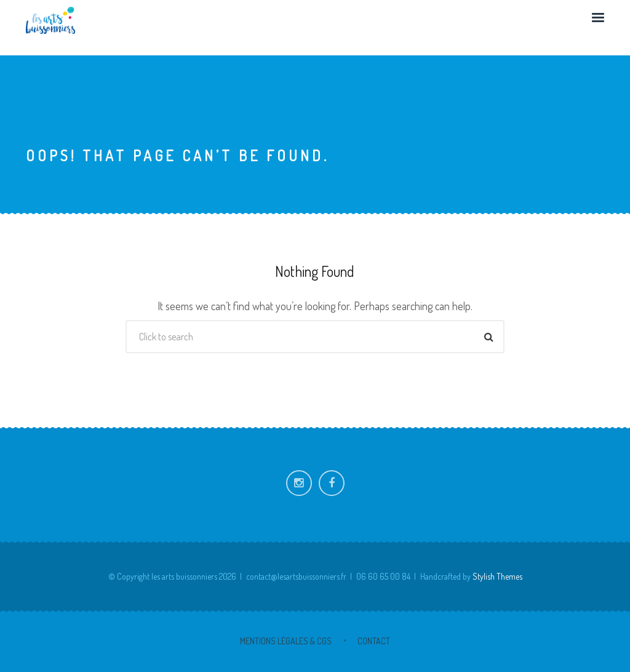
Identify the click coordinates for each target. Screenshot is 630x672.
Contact (374, 641)
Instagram (299, 483)
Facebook (332, 483)
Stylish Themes (497, 576)
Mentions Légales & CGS (286, 641)
